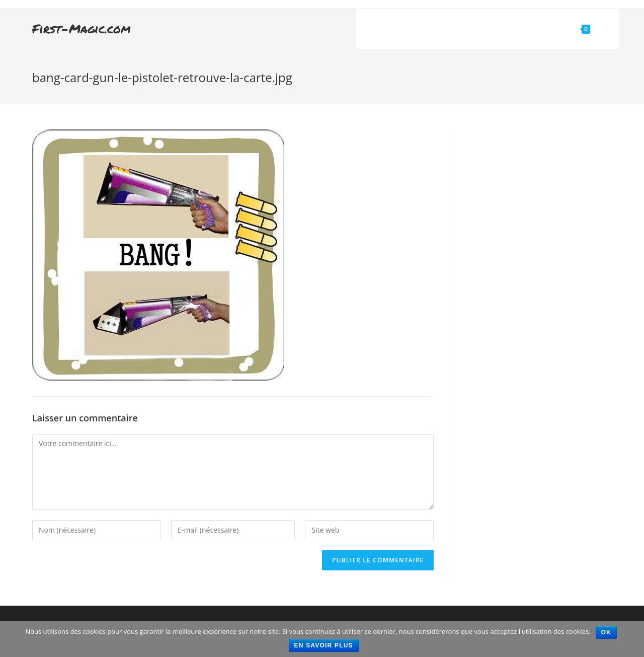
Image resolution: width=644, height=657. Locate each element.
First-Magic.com (82, 28)
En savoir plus (324, 645)
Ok (606, 632)
